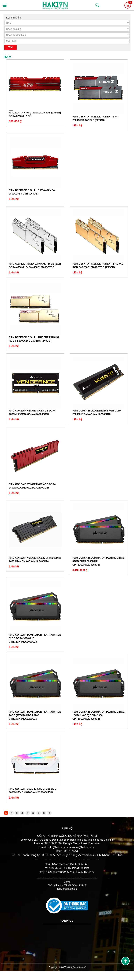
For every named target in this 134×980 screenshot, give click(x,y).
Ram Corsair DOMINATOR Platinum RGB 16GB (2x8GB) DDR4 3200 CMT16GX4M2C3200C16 (35, 715)
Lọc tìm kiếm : (14, 18)
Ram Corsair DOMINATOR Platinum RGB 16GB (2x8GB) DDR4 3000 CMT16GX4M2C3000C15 (98, 715)
